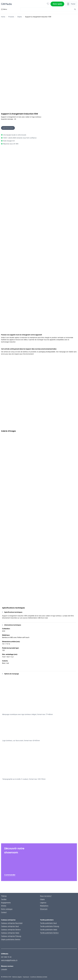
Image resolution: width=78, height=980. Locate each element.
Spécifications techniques (12, 612)
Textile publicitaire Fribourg (50, 926)
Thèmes (4, 896)
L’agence (43, 903)
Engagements (6, 903)
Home (3, 17)
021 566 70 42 (6, 957)
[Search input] (47, 9)
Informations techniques (12, 625)
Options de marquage (10, 674)
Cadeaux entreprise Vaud (10, 926)
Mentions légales (17, 977)
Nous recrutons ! (46, 896)
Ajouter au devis (8, 128)
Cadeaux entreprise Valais (10, 933)
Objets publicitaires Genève (11, 939)
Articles (4, 906)
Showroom (44, 909)
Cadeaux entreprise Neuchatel (12, 923)
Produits (11, 17)
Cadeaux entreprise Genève (11, 930)
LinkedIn (4, 969)
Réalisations (44, 906)
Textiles (4, 899)
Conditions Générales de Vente (39, 977)
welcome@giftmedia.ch (9, 960)
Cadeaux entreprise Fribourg (11, 936)
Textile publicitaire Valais (49, 930)
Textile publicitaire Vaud (48, 923)
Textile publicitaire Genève (49, 933)
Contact (4, 912)
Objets (20, 17)
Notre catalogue (7, 909)
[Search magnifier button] (75, 9)
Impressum (26, 977)
